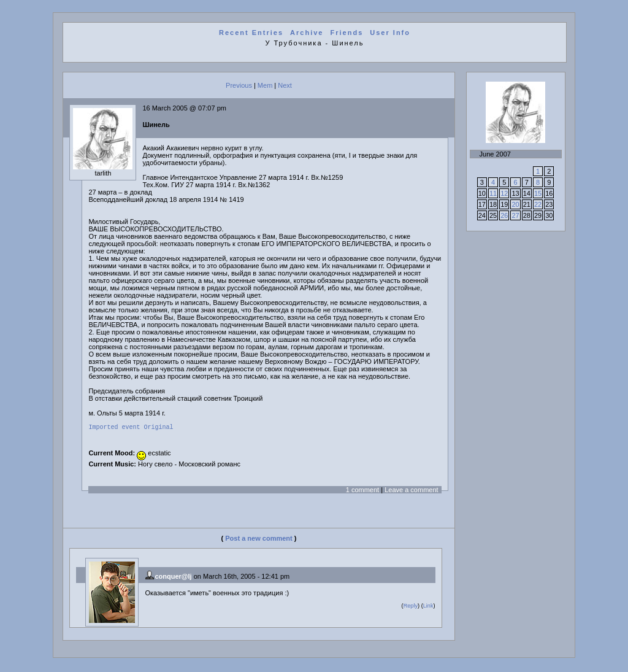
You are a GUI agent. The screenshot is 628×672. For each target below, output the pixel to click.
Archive (307, 33)
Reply (411, 608)
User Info (390, 33)
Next (285, 85)
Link (428, 608)
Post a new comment (258, 540)
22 (538, 204)
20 (515, 204)
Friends (347, 33)
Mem (265, 85)
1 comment (362, 492)
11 (493, 193)
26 (504, 215)
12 (504, 193)
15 (538, 193)
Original (158, 428)
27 (515, 215)
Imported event (114, 428)
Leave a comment (411, 492)
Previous (239, 85)
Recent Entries (251, 33)
